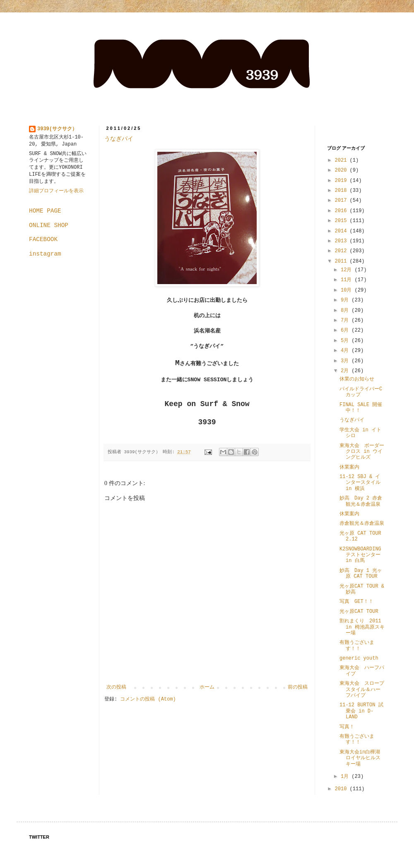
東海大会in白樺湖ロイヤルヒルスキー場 (360, 758)
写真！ (347, 727)
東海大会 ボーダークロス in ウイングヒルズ (362, 452)
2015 (342, 221)
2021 (342, 160)
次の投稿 (116, 687)
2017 (342, 201)
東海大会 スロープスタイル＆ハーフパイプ (362, 690)
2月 (346, 371)
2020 (342, 170)
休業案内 (349, 467)
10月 (348, 290)
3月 (346, 361)
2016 (342, 211)
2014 (342, 231)
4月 (346, 351)
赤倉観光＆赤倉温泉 (362, 524)
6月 (346, 330)
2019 (342, 181)
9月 (346, 300)
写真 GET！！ (356, 602)
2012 (342, 251)
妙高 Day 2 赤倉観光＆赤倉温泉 (361, 501)
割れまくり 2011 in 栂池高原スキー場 (362, 627)
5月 (346, 341)
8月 (346, 311)
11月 (348, 280)
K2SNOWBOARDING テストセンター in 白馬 (363, 555)
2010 (342, 789)
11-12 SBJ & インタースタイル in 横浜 (362, 483)
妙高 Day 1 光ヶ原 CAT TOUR (361, 574)
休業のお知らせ (357, 379)
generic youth (359, 658)
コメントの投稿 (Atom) (148, 699)
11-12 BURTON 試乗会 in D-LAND (361, 711)
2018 (342, 191)
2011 (342, 261)
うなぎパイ (119, 139)
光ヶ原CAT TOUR (359, 612)
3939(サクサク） (57, 129)
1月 (346, 777)
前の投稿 (298, 687)
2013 (342, 241)
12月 (348, 270)
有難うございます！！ (357, 646)
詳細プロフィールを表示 (56, 191)
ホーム (207, 687)
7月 (346, 320)
